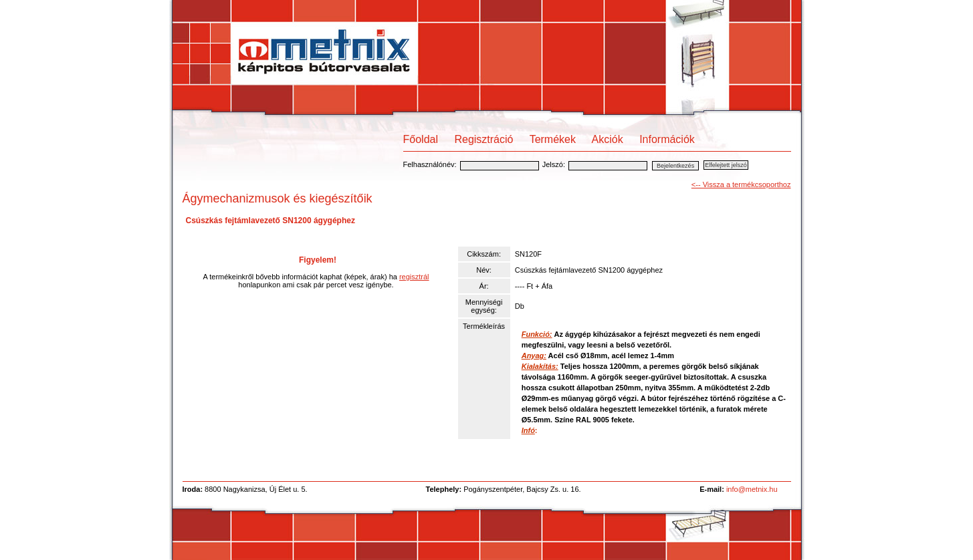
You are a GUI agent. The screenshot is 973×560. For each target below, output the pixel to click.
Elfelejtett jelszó (726, 165)
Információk (667, 139)
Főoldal (421, 139)
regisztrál (414, 277)
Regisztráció (483, 139)
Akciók (608, 139)
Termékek (553, 139)
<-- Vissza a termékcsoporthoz (741, 184)
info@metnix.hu (752, 489)
